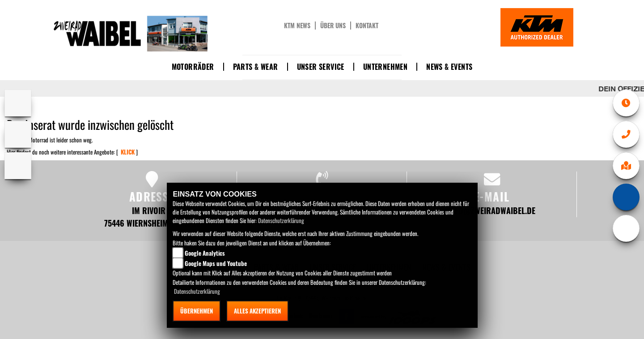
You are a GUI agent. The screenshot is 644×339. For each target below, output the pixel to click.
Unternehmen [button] (385, 67)
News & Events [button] (449, 67)
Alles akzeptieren (257, 311)
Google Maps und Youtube (216, 263)
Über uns (333, 26)
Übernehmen (197, 311)
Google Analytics (205, 253)
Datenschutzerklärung (281, 220)
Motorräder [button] (193, 67)
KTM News (297, 26)
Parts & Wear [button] (256, 67)
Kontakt (367, 26)
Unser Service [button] (321, 67)
